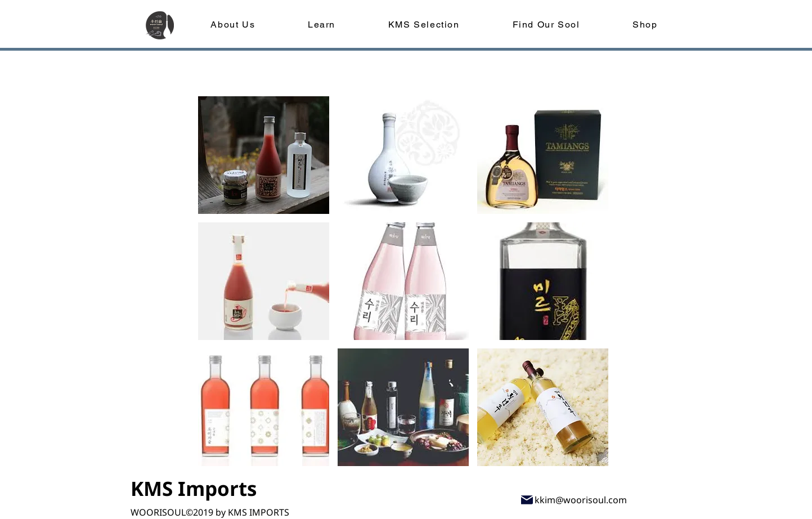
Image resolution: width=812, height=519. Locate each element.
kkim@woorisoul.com (581, 500)
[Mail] (527, 500)
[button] (264, 155)
